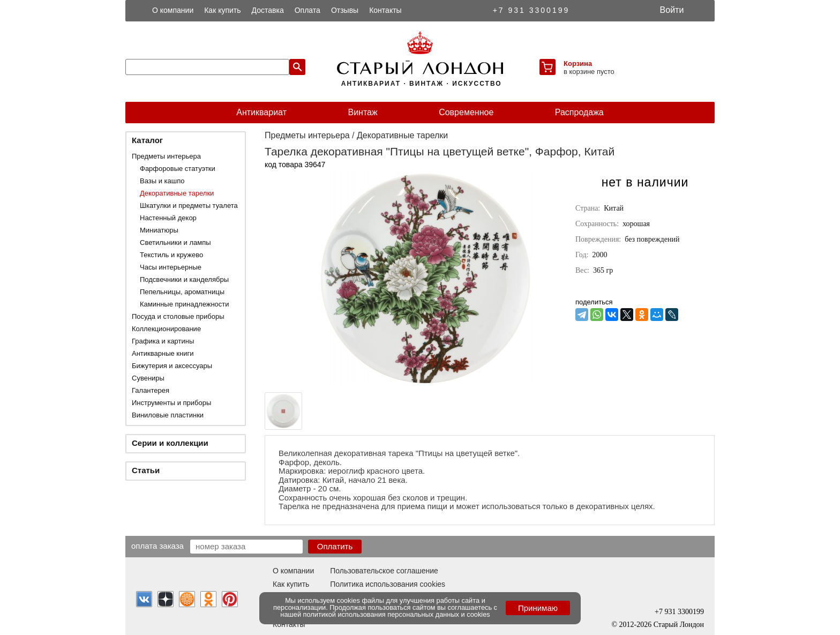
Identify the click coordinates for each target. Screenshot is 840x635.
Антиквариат (261, 112)
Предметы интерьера (166, 156)
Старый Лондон (679, 625)
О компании (173, 10)
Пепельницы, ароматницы (182, 292)
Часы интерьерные (171, 267)
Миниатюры (159, 230)
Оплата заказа (157, 546)
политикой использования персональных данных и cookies (397, 614)
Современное (466, 112)
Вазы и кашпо (162, 181)
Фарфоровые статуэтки (178, 169)
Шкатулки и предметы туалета (189, 206)
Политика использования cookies (388, 584)
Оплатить (335, 546)
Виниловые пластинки (168, 415)
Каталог (147, 140)
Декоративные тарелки (177, 193)
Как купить (222, 10)
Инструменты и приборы (171, 403)
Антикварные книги (163, 353)
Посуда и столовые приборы (178, 316)
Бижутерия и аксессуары (172, 366)
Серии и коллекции (170, 443)
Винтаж (362, 112)
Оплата (307, 10)
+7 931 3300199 (531, 10)
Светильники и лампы (175, 242)
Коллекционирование (166, 329)
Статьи (146, 470)
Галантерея (151, 390)
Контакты (385, 10)
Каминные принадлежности (185, 304)
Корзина (578, 63)
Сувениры (148, 378)
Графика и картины (163, 341)
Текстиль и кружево (171, 255)
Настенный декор (168, 218)
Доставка (268, 10)
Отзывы (345, 10)
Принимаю (538, 608)
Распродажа (579, 112)
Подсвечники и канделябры (184, 279)
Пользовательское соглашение (384, 571)
